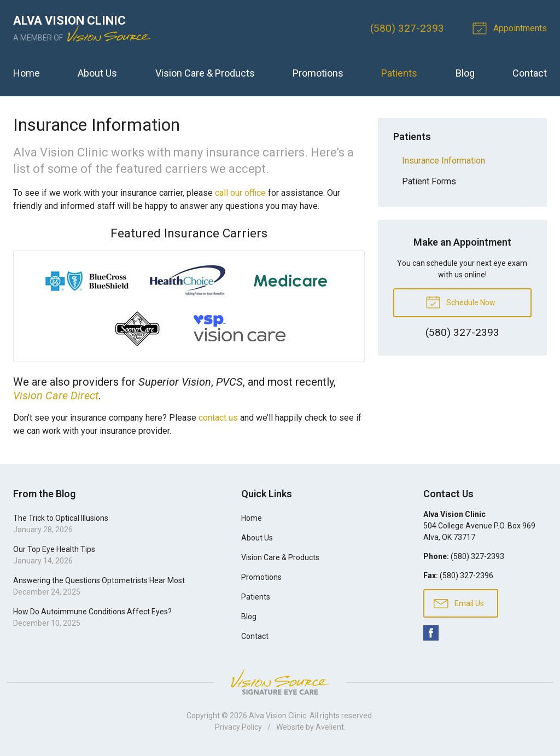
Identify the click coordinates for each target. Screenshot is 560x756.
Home (27, 73)
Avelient (330, 727)
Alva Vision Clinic (278, 716)
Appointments (511, 27)
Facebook (431, 633)
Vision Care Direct (56, 396)
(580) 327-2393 (407, 28)
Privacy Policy (238, 727)
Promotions (318, 73)
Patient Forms (429, 181)
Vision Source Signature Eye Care (280, 682)
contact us (218, 418)
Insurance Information (444, 161)
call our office (240, 193)
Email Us (459, 603)
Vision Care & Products (205, 73)
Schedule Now (460, 301)
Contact (530, 73)
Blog (465, 73)
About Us (97, 73)
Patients (399, 73)
